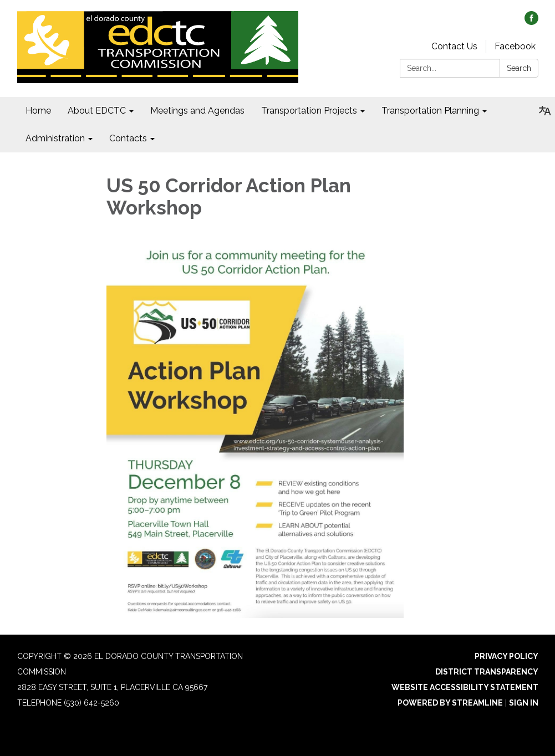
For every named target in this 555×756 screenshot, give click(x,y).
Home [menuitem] (38, 111)
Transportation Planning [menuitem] (430, 111)
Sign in (524, 703)
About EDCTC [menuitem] (97, 111)
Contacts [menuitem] (128, 138)
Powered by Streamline (450, 703)
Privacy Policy (506, 656)
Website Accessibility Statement (465, 687)
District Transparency (487, 672)
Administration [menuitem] (55, 138)
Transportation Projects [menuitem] (309, 111)
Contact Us (454, 46)
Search (519, 68)
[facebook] (531, 22)
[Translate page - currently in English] (545, 111)
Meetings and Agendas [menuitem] (197, 111)
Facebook (515, 46)
